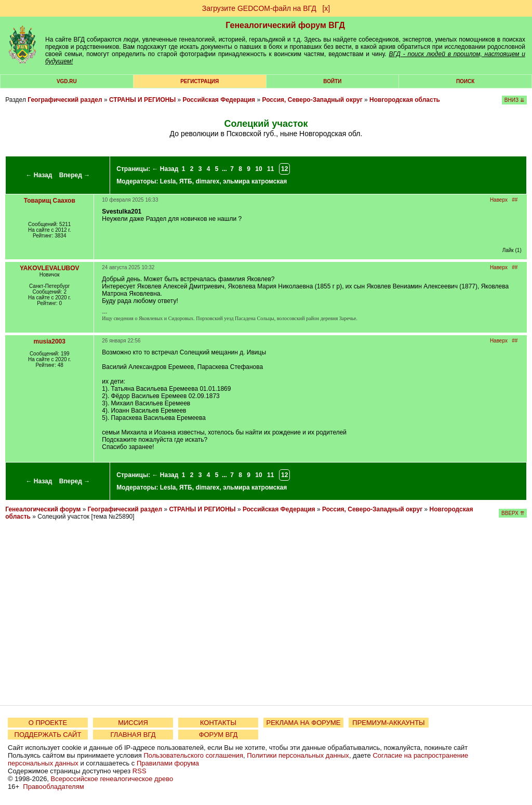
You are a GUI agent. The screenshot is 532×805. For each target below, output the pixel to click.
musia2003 (50, 341)
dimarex (207, 181)
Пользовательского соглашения (193, 755)
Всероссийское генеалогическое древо (112, 779)
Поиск (465, 81)
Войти (332, 81)
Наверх (499, 200)
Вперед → (75, 175)
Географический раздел (65, 100)
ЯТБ (186, 181)
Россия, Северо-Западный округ (312, 100)
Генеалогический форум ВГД (285, 25)
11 (270, 169)
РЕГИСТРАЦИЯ (199, 81)
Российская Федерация (219, 100)
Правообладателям (53, 787)
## (515, 200)
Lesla (168, 181)
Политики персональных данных (298, 755)
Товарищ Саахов (50, 201)
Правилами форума (168, 763)
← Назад (39, 175)
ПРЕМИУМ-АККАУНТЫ (388, 723)
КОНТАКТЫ (218, 723)
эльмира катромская (255, 181)
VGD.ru (67, 81)
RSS (139, 771)
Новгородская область (405, 100)
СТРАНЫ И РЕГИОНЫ (142, 100)
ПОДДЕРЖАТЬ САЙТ (48, 735)
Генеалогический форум (43, 509)
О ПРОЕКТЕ (48, 723)
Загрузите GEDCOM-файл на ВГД (259, 8)
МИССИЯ (133, 723)
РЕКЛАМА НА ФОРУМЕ (303, 723)
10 (258, 169)
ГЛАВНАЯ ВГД (133, 735)
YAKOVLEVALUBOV (50, 268)
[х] (326, 8)
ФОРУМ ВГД (218, 735)
